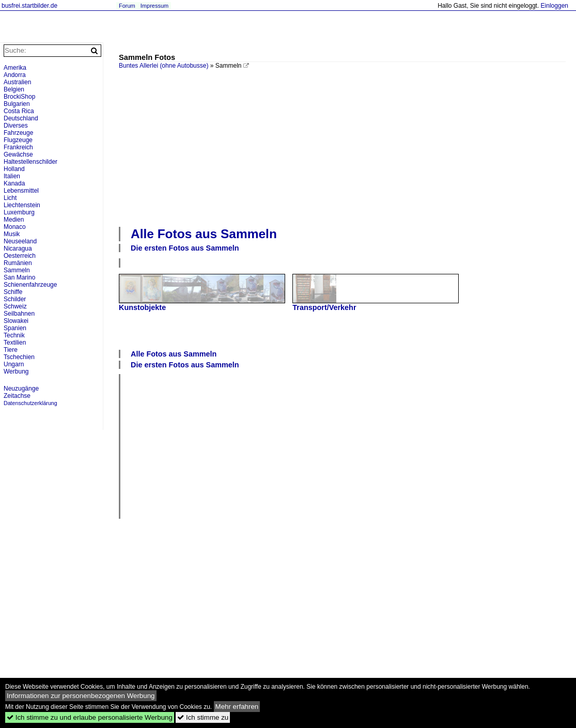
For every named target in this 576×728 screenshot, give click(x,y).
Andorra (15, 75)
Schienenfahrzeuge (30, 285)
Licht (10, 198)
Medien (14, 220)
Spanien (15, 328)
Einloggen (555, 6)
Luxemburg (19, 212)
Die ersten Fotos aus (185, 248)
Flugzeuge (18, 140)
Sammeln (17, 270)
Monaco (15, 227)
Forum (127, 6)
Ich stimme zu (203, 717)
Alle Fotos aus (204, 234)
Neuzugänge (21, 389)
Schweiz (15, 306)
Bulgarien (17, 104)
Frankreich (18, 147)
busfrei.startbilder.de (29, 6)
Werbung (16, 371)
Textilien (15, 343)
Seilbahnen (19, 314)
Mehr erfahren (237, 707)
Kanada (14, 183)
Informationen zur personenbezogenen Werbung (81, 696)
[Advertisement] (347, 147)
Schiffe (13, 292)
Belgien (14, 89)
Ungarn (14, 364)
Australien (17, 82)
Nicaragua (18, 249)
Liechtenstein (22, 205)
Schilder (15, 299)
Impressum (154, 6)
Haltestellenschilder (30, 162)
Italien (12, 176)
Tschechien (19, 357)
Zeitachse (17, 396)
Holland (14, 169)
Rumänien (18, 263)
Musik (12, 234)
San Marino (19, 277)
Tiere (11, 350)
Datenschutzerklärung (30, 403)
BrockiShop (19, 97)
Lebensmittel (21, 191)
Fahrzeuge (18, 133)
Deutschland (21, 118)
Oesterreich (20, 256)
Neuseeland (20, 241)
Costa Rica (19, 111)
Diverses (16, 126)
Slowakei (16, 321)
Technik (14, 335)
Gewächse (18, 154)
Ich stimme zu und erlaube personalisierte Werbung (90, 717)
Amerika (15, 68)
